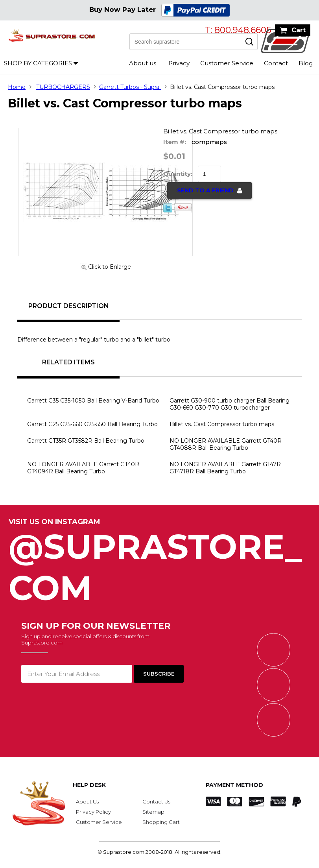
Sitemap (153, 812)
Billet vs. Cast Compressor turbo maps (222, 424)
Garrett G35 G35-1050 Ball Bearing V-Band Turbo (93, 401)
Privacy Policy (93, 812)
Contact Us (156, 802)
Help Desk (89, 785)
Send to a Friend (205, 190)
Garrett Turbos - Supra (130, 87)
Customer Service (227, 63)
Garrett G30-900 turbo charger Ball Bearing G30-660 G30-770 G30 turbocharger (230, 404)
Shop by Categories (38, 63)
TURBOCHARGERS (63, 87)
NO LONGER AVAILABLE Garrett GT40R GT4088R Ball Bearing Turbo (226, 444)
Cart (299, 30)
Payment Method (234, 785)
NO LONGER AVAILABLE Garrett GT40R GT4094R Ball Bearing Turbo (83, 468)
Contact (276, 63)
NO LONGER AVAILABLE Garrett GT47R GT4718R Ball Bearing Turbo (225, 468)
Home (17, 87)
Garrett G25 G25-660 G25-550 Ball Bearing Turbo (92, 424)
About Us (87, 802)
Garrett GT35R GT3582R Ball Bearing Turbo (86, 441)
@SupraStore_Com (159, 563)
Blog (306, 63)
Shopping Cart (161, 822)
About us (143, 63)
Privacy (179, 63)
